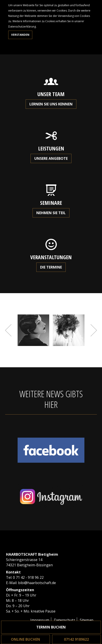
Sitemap (87, 620)
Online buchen (25, 639)
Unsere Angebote (51, 158)
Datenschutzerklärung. (22, 27)
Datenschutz (64, 620)
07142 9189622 (76, 639)
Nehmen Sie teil (51, 213)
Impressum (40, 620)
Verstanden (20, 35)
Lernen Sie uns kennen (51, 104)
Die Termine (51, 267)
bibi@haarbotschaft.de (37, 583)
